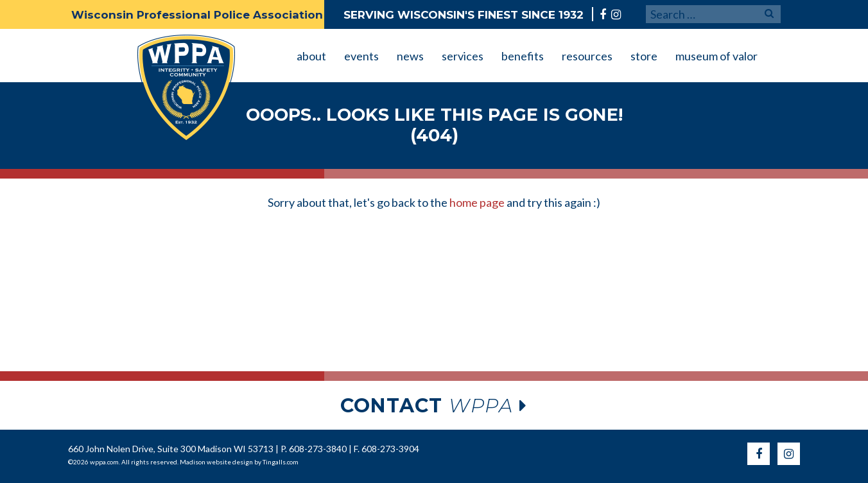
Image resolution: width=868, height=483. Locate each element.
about (311, 56)
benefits (523, 56)
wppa (434, 406)
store (644, 56)
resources (587, 56)
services (463, 56)
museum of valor (716, 56)
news (410, 56)
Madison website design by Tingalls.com (239, 462)
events (361, 56)
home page (477, 202)
